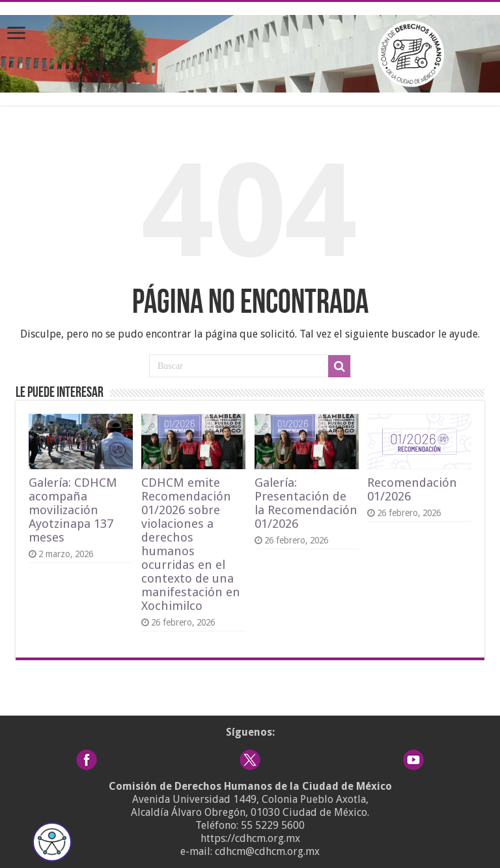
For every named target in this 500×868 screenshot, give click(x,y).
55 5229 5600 (273, 825)
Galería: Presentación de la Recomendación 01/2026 (306, 503)
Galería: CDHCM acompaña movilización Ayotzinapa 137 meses (73, 510)
